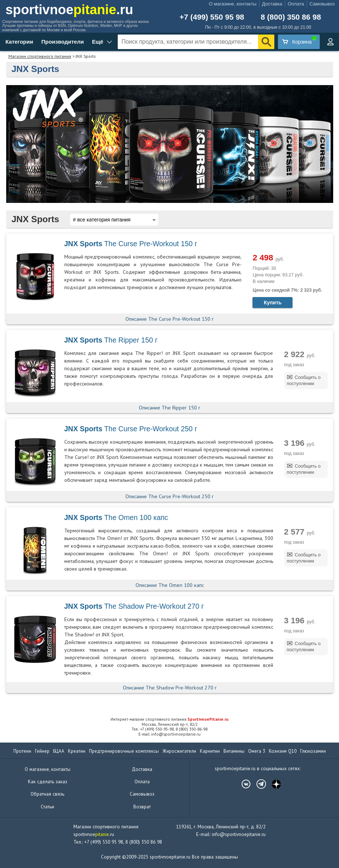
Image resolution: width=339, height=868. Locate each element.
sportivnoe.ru (69, 10)
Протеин (22, 751)
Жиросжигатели (179, 751)
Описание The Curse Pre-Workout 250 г (169, 496)
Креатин (77, 751)
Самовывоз (322, 4)
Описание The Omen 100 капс (170, 585)
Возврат (142, 807)
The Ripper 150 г (111, 340)
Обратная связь (47, 794)
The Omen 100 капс (116, 517)
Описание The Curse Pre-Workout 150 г (169, 319)
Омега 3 (257, 751)
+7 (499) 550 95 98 (212, 17)
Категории (19, 42)
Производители (63, 42)
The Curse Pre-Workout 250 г (131, 429)
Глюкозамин (313, 751)
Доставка (272, 4)
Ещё (98, 42)
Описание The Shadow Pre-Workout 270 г (170, 688)
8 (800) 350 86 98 (291, 17)
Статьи (47, 807)
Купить (273, 303)
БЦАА (59, 751)
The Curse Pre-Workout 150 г (131, 244)
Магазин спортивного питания (40, 56)
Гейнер (42, 751)
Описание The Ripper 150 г (169, 408)
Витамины (234, 751)
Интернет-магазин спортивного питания (169, 719)
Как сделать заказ (48, 782)
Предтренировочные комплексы (124, 751)
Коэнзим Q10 (283, 751)
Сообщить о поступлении (304, 380)
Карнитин (210, 751)
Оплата (296, 4)
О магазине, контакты (233, 4)
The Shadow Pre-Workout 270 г (134, 606)
